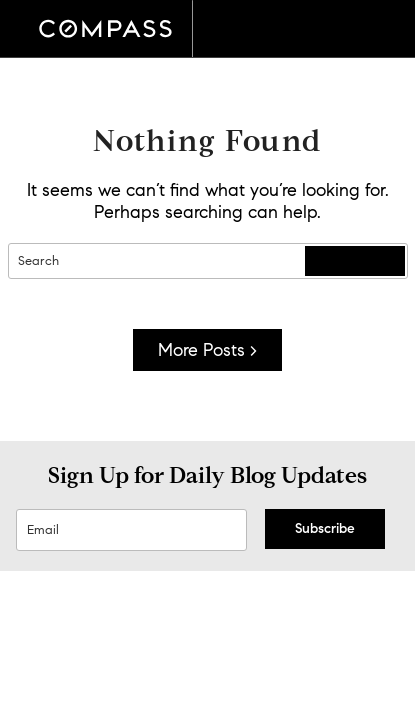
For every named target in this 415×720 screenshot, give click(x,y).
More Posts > (207, 350)
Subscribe (325, 528)
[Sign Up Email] (131, 530)
